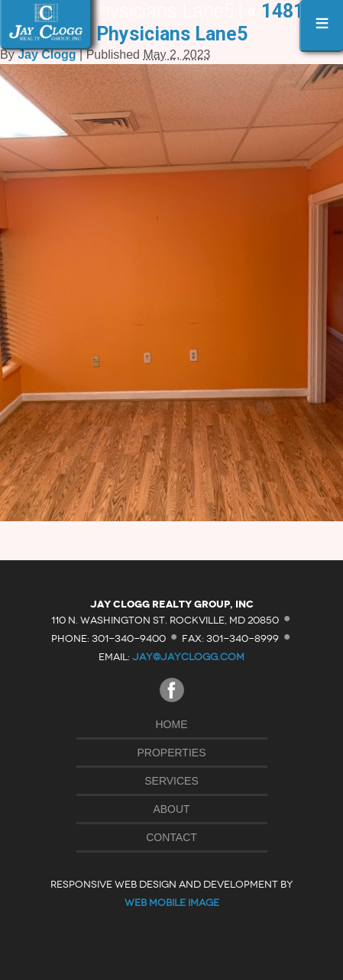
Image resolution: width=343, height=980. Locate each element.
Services (171, 781)
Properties (172, 753)
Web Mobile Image (172, 903)
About (171, 809)
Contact (171, 837)
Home (172, 724)
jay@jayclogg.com (188, 657)
